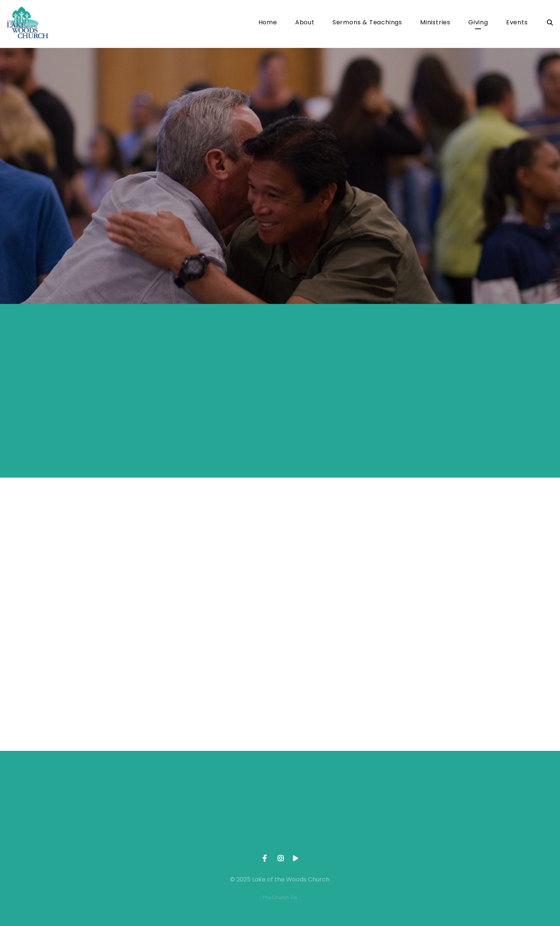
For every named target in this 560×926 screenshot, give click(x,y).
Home (268, 23)
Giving (478, 23)
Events (517, 23)
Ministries (435, 23)
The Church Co (280, 897)
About (305, 23)
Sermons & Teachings (367, 23)
